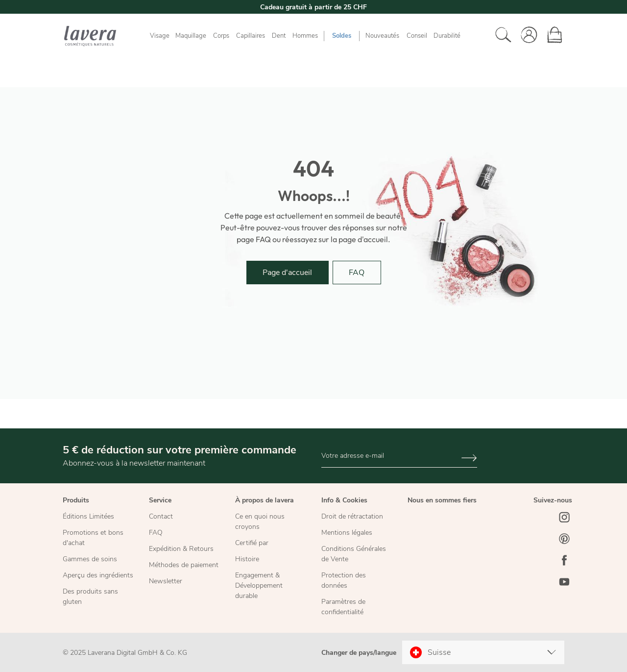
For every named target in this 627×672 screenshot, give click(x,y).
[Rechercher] (501, 36)
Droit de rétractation (352, 516)
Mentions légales (347, 533)
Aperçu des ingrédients (98, 575)
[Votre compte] (526, 36)
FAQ (357, 273)
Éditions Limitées (88, 516)
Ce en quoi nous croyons (260, 522)
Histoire (247, 559)
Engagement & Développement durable (259, 585)
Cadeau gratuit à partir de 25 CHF (313, 7)
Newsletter (166, 581)
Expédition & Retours (181, 549)
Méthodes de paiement (184, 565)
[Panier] (552, 36)
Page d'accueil (287, 273)
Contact (161, 516)
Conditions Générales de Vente (354, 554)
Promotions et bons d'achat (93, 538)
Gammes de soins (90, 559)
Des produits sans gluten (90, 597)
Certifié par (252, 543)
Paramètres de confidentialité (343, 607)
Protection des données (344, 580)
